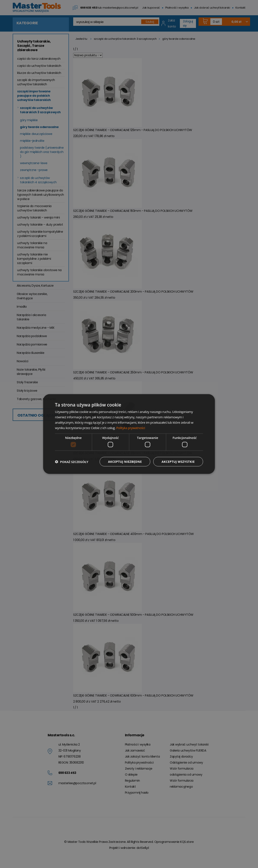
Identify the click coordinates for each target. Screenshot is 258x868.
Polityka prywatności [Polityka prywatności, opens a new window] (131, 428)
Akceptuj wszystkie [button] (178, 461)
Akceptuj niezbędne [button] (125, 461)
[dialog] (129, 434)
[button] (72, 462)
